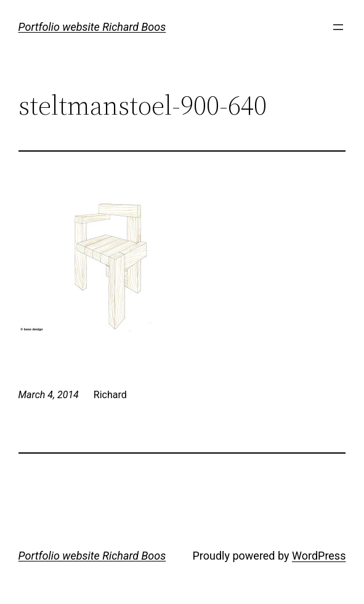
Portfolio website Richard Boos (92, 27)
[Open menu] (338, 27)
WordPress (319, 556)
